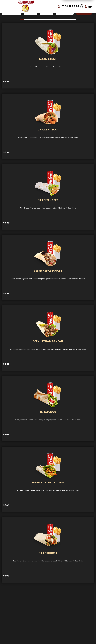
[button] (22, 19)
